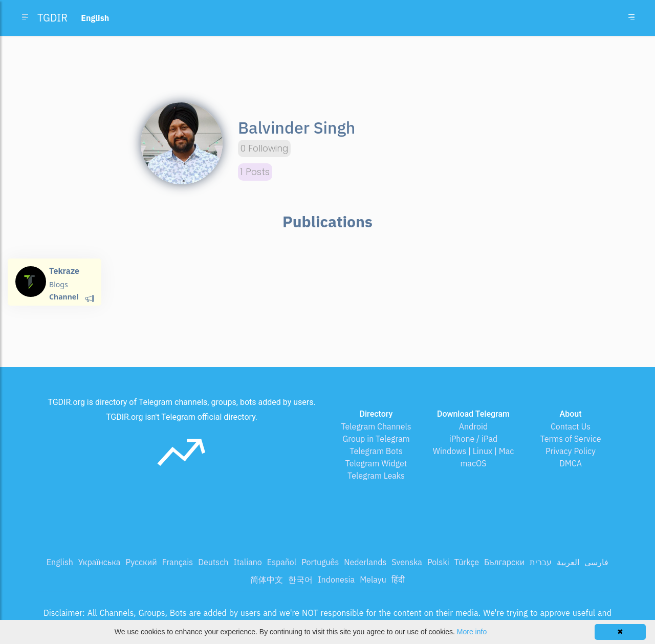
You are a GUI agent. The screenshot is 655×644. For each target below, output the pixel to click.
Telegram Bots (376, 451)
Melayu (373, 579)
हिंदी (398, 579)
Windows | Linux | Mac (474, 451)
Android (474, 426)
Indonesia (336, 579)
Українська (100, 562)
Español (282, 562)
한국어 (300, 579)
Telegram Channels (376, 426)
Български (504, 562)
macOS (473, 463)
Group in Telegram (376, 439)
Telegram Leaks (376, 476)
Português (320, 562)
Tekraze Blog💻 (64, 276)
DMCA (571, 463)
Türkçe (467, 562)
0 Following (264, 148)
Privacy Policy (571, 451)
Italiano (248, 562)
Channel (64, 297)
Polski (438, 562)
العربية (568, 562)
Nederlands (365, 562)
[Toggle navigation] (631, 18)
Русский (141, 562)
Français (178, 562)
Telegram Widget (376, 463)
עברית (541, 562)
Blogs (59, 284)
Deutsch (213, 562)
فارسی (596, 562)
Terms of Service (571, 439)
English (60, 562)
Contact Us (571, 426)
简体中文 (267, 579)
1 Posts (255, 172)
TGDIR (52, 18)
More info (472, 632)
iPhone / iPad (474, 439)
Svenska (407, 562)
